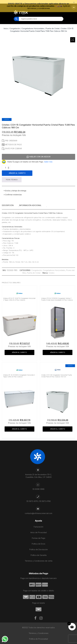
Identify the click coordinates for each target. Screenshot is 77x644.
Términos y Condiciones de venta (39, 557)
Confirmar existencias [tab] (12, 191)
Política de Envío (38, 540)
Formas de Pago (39, 535)
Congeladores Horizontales (33, 25)
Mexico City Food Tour (41, 565)
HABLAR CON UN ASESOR (38, 153)
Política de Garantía (39, 552)
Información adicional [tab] (30, 202)
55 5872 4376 (32, 498)
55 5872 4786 (45, 498)
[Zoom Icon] (73, 36)
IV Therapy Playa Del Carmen (34, 568)
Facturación (38, 523)
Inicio (6, 25)
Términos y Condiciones (38, 630)
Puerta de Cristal (53, 25)
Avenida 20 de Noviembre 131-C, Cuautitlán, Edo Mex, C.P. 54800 (38, 472)
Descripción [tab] (8, 202)
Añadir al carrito (17, 170)
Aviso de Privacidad (38, 529)
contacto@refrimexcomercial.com (38, 510)
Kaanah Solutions (47, 643)
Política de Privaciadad (38, 636)
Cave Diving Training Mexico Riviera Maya (31, 565)
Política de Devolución (39, 546)
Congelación (15, 25)
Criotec (52, 270)
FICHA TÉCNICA (12, 176)
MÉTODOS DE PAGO (12, 141)
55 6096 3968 (38, 486)
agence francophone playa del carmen (50, 565)
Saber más (48, 158)
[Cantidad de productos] (6, 164)
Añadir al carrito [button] (19, 349)
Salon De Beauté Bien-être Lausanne (44, 568)
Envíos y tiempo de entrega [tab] (15, 187)
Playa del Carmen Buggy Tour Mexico (20, 565)
